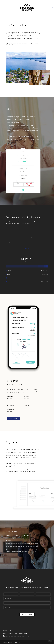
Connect (46, 588)
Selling (21, 588)
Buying (17, 588)
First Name (10, 397)
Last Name (27, 397)
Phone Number (28, 403)
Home (8, 588)
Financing (27, 588)
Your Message (11, 410)
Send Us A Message (27, 615)
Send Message (13, 418)
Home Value (33, 588)
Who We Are (40, 588)
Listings (12, 588)
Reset (27, 249)
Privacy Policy (32, 642)
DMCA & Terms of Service (42, 642)
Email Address (11, 403)
